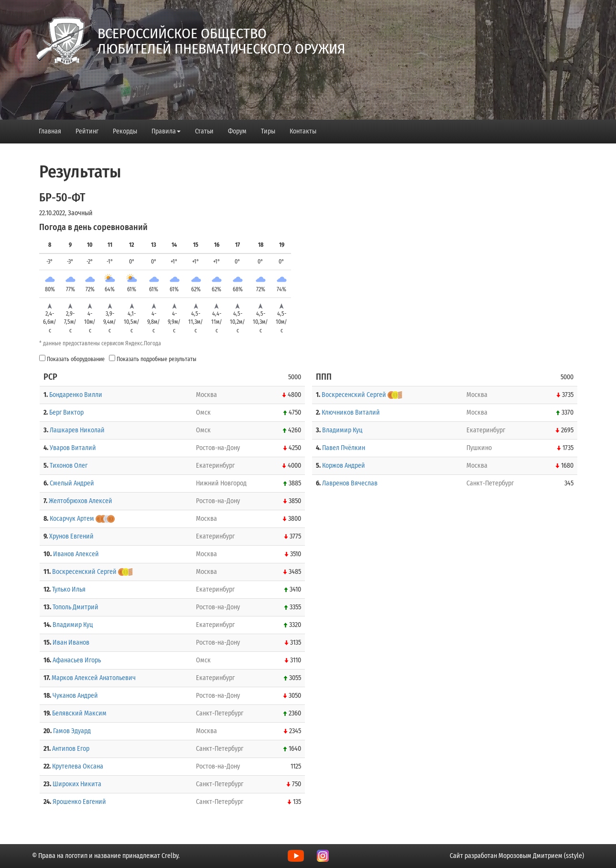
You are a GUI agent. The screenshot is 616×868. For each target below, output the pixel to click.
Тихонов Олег (69, 466)
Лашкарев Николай (77, 430)
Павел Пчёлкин (344, 448)
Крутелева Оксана (78, 766)
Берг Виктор (66, 412)
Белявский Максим (79, 713)
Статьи (204, 131)
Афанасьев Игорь (77, 660)
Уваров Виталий (73, 448)
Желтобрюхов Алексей (81, 501)
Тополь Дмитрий (76, 607)
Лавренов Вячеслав (350, 483)
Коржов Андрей (344, 466)
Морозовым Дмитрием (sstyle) (541, 856)
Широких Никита (77, 784)
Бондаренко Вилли (76, 395)
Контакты (303, 131)
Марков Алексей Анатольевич (94, 678)
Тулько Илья (69, 589)
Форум (237, 131)
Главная (50, 131)
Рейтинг (87, 131)
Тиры (268, 131)
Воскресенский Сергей (84, 572)
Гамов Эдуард (72, 731)
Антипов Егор (71, 749)
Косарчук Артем (72, 519)
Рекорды (125, 131)
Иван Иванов (71, 643)
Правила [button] (166, 131)
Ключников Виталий (351, 412)
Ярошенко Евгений (79, 802)
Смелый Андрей (72, 483)
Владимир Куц (73, 625)
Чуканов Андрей (75, 696)
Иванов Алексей (76, 554)
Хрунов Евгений (71, 536)
